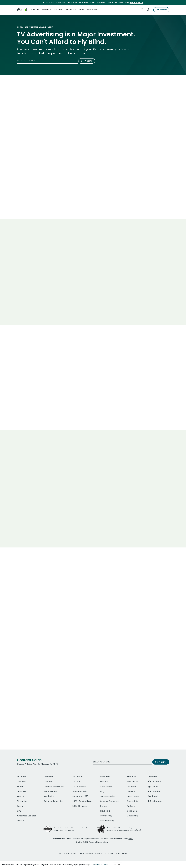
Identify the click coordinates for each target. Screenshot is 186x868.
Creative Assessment (54, 786)
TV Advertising (107, 821)
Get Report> (136, 3)
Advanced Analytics (53, 801)
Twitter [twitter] (153, 786)
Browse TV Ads (80, 791)
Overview (21, 782)
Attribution (49, 796)
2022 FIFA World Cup (82, 801)
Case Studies (106, 786)
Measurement (51, 791)
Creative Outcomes (110, 801)
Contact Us (132, 801)
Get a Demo (133, 811)
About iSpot (133, 782)
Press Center (133, 796)
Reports (104, 782)
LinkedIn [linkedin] (153, 796)
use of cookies (101, 865)
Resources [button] (71, 10)
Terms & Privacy (86, 853)
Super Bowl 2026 (80, 796)
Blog (102, 791)
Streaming (22, 801)
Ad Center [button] (58, 10)
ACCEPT (118, 865)
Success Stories (108, 796)
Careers (131, 791)
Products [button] (46, 10)
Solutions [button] (35, 10)
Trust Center (121, 853)
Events (103, 806)
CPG (19, 811)
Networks (22, 791)
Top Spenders (79, 786)
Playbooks (105, 811)
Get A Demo (161, 10)
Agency (21, 796)
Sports (20, 806)
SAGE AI (21, 821)
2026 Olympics (80, 806)
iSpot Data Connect (26, 816)
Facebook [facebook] (154, 782)
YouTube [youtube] (154, 791)
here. (131, 839)
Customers (132, 786)
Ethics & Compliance (104, 853)
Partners (131, 806)
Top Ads (76, 782)
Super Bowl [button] (93, 10)
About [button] (82, 10)
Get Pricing (132, 816)
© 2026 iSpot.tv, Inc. (68, 853)
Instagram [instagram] (155, 801)
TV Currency (106, 816)
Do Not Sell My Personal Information (92, 842)
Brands (20, 786)
